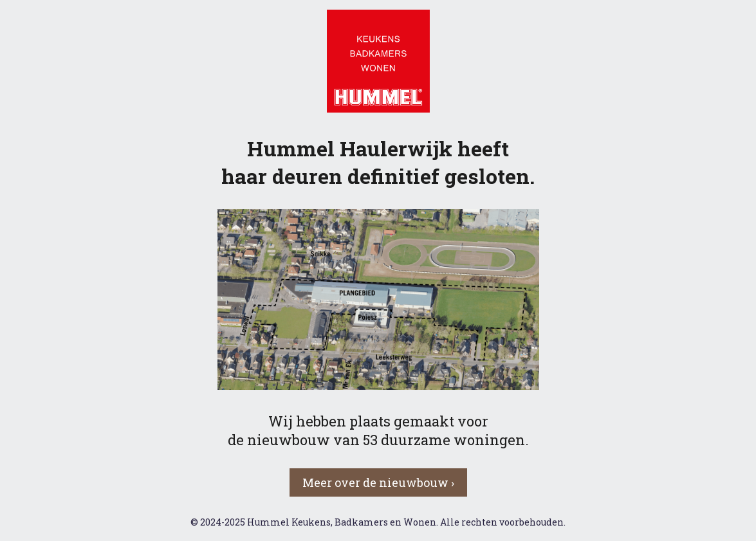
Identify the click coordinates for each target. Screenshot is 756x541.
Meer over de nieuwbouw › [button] (378, 482)
